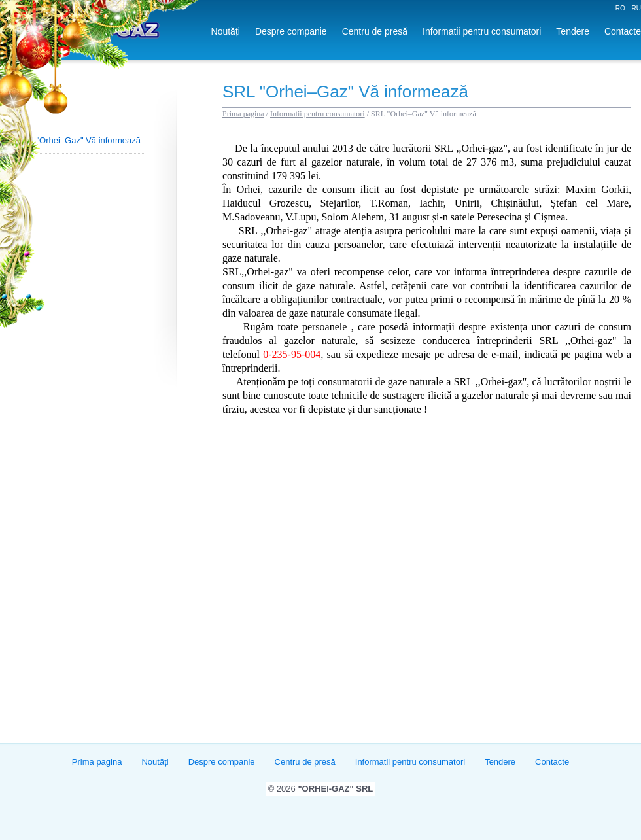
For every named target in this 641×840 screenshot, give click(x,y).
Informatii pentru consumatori (482, 31)
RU (636, 8)
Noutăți (226, 31)
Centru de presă (375, 31)
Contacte (623, 31)
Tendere (573, 31)
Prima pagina (243, 114)
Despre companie (291, 31)
